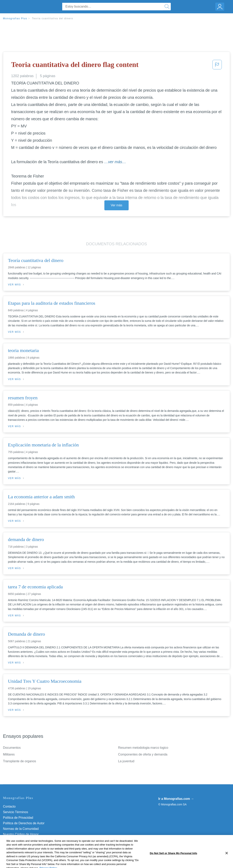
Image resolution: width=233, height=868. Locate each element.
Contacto (9, 806)
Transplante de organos (19, 761)
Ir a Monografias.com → (176, 799)
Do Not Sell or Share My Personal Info (30, 840)
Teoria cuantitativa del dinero (53, 18)
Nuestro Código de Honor (21, 834)
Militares (9, 754)
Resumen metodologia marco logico (143, 748)
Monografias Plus (15, 18)
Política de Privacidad (18, 818)
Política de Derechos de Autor (24, 823)
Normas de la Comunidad (21, 829)
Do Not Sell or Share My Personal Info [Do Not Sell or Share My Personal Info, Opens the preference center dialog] (173, 864)
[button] (217, 66)
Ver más (116, 205)
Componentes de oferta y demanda (143, 754)
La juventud (126, 761)
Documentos (12, 748)
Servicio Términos (16, 812)
